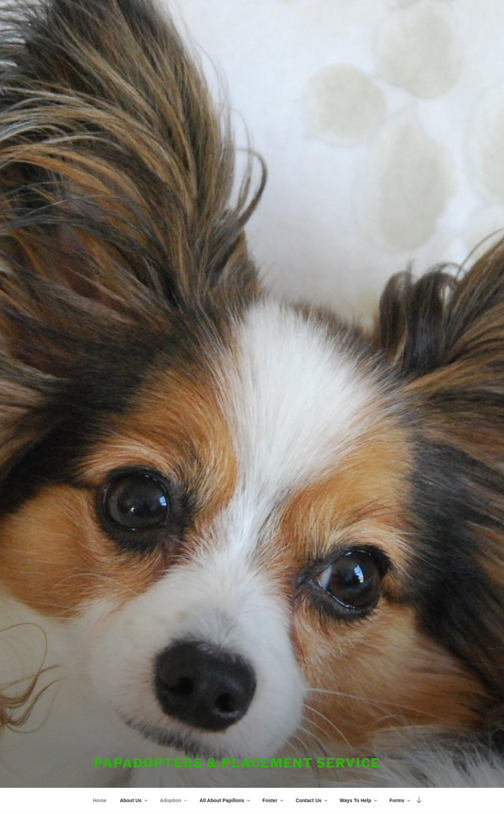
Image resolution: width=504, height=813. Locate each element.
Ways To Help (359, 800)
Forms (400, 800)
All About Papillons (225, 800)
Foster (273, 800)
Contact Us (312, 800)
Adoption (174, 800)
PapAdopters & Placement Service (237, 763)
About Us (134, 800)
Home (100, 800)
